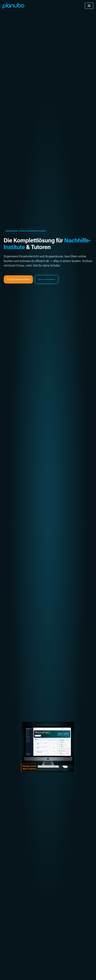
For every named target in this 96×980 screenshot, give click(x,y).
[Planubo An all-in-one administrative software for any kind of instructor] (13, 6)
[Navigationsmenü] (89, 6)
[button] (26, 231)
